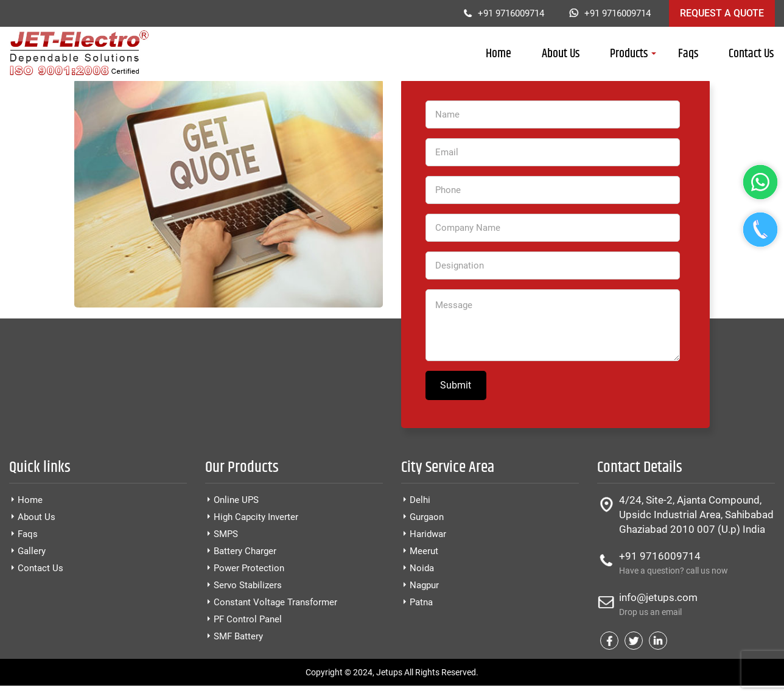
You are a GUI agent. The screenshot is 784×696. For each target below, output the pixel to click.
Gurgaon (427, 517)
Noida (422, 568)
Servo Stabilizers (248, 585)
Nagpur (424, 585)
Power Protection (249, 568)
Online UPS (236, 500)
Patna (421, 602)
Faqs (688, 54)
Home (499, 54)
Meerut (424, 551)
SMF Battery (238, 636)
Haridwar (428, 534)
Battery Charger (245, 551)
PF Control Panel (248, 619)
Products (629, 54)
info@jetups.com (697, 605)
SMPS (226, 534)
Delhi (420, 500)
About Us (561, 54)
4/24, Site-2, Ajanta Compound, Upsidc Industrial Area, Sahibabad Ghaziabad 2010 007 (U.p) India (696, 515)
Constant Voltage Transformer (275, 602)
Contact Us (751, 54)
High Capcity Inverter (256, 517)
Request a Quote (722, 13)
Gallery (32, 551)
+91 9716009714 (511, 13)
